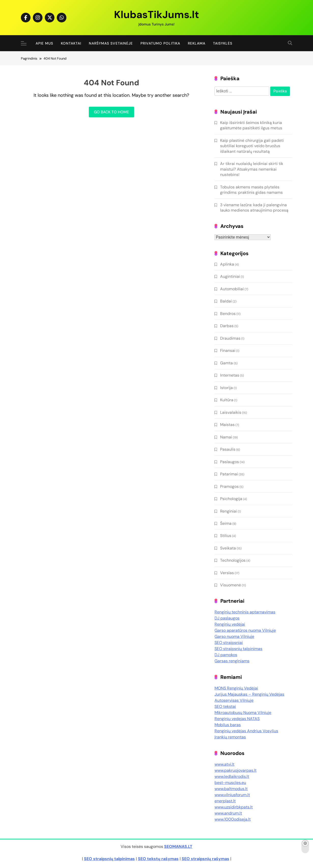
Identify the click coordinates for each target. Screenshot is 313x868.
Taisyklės (223, 43)
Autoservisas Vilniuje (234, 700)
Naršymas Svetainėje (111, 43)
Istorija (226, 388)
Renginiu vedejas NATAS (237, 719)
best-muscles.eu (230, 783)
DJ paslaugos (227, 618)
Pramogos (229, 486)
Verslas (227, 573)
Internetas (230, 375)
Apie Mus (44, 43)
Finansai (228, 350)
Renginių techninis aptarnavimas (245, 612)
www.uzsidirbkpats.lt (234, 807)
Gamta (226, 363)
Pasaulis (228, 449)
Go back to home (111, 112)
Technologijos (233, 560)
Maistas (227, 425)
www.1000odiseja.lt (233, 819)
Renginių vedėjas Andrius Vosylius (246, 731)
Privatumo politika (160, 43)
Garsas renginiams (232, 661)
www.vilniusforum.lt (232, 795)
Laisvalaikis (231, 412)
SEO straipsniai (229, 643)
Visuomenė (231, 585)
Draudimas (230, 338)
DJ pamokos (226, 655)
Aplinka (227, 264)
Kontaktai (71, 43)
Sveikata (228, 548)
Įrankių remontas (230, 737)
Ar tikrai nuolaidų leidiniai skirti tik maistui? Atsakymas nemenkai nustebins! (252, 169)
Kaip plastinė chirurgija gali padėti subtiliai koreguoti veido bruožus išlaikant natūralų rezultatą (252, 146)
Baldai (226, 301)
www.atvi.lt (224, 764)
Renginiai (229, 511)
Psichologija (231, 499)
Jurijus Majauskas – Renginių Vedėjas (249, 694)
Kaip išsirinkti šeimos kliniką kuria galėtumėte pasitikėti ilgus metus (251, 125)
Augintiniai (230, 276)
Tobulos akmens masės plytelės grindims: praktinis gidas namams (251, 190)
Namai (226, 437)
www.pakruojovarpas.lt (236, 770)
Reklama (197, 43)
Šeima (226, 523)
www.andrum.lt (228, 813)
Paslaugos (230, 462)
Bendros (228, 314)
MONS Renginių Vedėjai (236, 688)
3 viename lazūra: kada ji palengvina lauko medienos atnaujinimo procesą (254, 208)
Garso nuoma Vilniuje (234, 636)
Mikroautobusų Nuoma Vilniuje (243, 713)
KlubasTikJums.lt (156, 15)
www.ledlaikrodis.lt (232, 776)
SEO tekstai (225, 706)
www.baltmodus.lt (231, 789)
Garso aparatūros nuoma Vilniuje (245, 630)
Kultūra (227, 400)
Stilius (226, 536)
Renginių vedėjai (230, 624)
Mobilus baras (228, 725)
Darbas (227, 326)
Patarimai (229, 474)
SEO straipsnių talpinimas (238, 649)
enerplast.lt (225, 801)
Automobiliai (232, 289)
